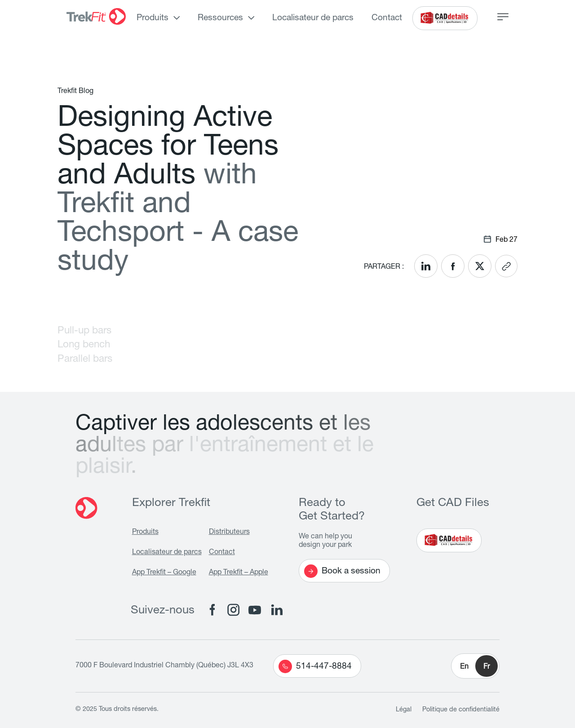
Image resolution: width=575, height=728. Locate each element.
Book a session (342, 571)
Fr (487, 667)
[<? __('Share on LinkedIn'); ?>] (426, 266)
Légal (404, 710)
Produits (153, 18)
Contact (387, 18)
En (464, 667)
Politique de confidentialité (461, 710)
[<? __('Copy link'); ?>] (506, 266)
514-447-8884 (315, 666)
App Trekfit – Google (164, 573)
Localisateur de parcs (313, 18)
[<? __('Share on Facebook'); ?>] (453, 266)
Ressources (220, 18)
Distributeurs (229, 533)
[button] (475, 666)
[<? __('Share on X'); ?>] (480, 266)
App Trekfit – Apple (239, 573)
